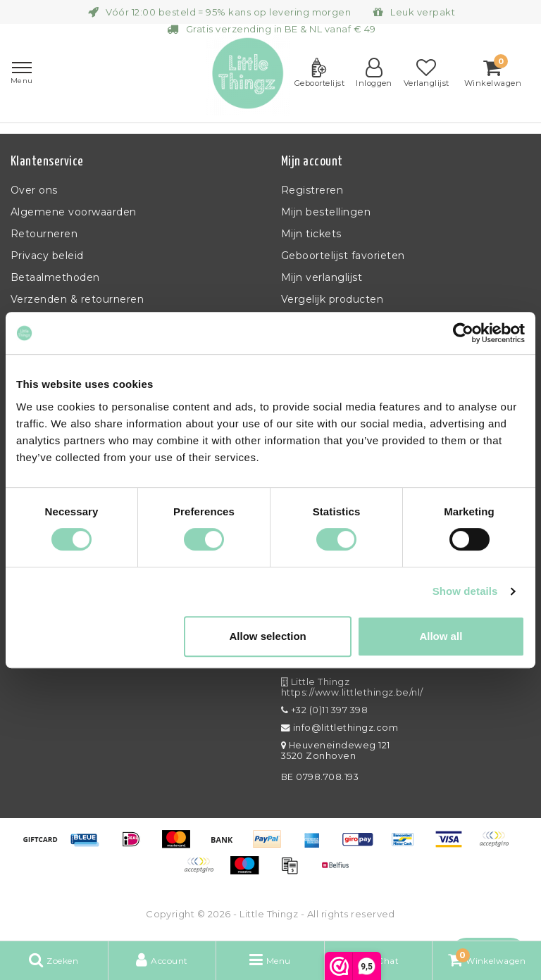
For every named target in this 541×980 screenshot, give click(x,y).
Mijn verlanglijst (322, 277)
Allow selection (268, 636)
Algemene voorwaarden (74, 212)
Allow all (441, 636)
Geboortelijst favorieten (343, 256)
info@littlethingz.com (340, 728)
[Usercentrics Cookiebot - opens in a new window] (463, 333)
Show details (465, 591)
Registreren (312, 190)
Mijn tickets (311, 234)
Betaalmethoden (55, 277)
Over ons (34, 190)
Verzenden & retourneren (77, 299)
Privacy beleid (47, 256)
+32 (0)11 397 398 (324, 710)
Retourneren (44, 234)
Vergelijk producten (332, 299)
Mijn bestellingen (326, 212)
